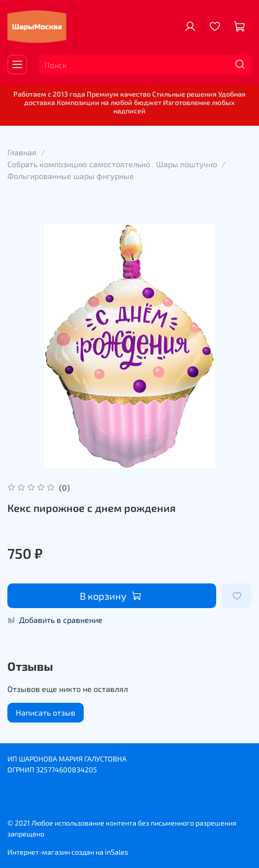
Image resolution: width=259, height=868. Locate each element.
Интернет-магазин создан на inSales (68, 852)
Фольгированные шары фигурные (71, 176)
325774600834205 (66, 770)
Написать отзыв (46, 712)
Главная (22, 152)
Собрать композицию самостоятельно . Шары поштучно (112, 164)
